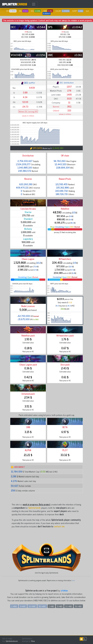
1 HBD (51, 606)
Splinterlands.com (12, 641)
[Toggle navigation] (34, 4)
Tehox (33, 641)
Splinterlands (34, 508)
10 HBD (69, 606)
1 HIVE (14, 606)
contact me (59, 526)
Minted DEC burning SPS (28, 111)
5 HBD (60, 606)
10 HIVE (32, 606)
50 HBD (78, 606)
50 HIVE (42, 606)
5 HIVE (23, 606)
